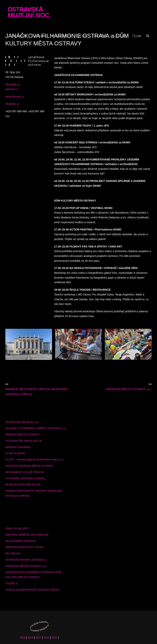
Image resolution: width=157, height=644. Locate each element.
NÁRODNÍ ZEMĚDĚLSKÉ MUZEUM (27, 535)
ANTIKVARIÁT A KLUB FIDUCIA (24, 472)
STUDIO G (12, 583)
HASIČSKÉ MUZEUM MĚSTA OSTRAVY (30, 466)
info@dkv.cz (12, 104)
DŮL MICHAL (13, 553)
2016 (47, 638)
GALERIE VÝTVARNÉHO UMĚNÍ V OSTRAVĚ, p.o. (36, 428)
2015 (55, 638)
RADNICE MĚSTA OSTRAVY (23, 435)
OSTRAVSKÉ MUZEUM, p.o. (22, 422)
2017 (39, 638)
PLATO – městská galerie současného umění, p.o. (35, 460)
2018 (31, 638)
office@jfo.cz (13, 84)
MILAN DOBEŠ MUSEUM (21, 541)
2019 (23, 638)
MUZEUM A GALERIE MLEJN (23, 485)
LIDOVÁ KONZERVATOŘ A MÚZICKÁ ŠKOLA (33, 590)
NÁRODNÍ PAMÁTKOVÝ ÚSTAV (25, 547)
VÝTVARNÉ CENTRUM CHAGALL (26, 478)
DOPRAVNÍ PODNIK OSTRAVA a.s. (26, 560)
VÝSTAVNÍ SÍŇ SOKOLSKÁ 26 (24, 441)
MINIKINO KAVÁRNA (18, 447)
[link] (148, 36)
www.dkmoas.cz (15, 96)
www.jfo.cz (12, 89)
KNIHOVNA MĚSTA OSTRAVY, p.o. (26, 566)
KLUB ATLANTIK (15, 453)
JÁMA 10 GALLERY (17, 528)
